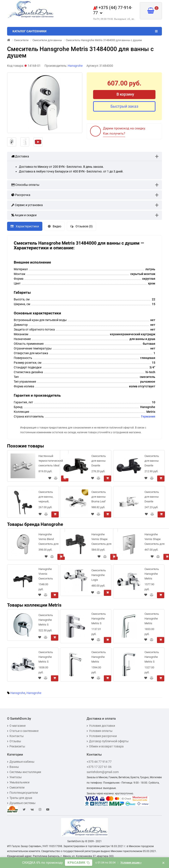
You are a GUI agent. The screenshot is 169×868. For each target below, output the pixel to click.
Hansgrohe (18, 693)
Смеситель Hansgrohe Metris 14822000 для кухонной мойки (152, 619)
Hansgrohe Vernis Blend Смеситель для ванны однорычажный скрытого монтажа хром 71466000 (49, 540)
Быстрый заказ (124, 106)
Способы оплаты (25, 185)
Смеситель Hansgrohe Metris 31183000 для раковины (99, 658)
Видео (55, 226)
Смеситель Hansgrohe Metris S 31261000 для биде (99, 619)
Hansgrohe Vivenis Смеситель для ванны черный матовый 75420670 (46, 575)
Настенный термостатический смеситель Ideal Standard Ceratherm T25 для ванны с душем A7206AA (51, 462)
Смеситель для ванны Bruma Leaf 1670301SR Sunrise (99, 498)
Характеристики (25, 226)
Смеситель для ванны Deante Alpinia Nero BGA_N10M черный (99, 462)
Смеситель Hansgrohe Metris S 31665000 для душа (46, 621)
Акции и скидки (24, 215)
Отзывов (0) (81, 226)
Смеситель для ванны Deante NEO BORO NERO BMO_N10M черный (152, 462)
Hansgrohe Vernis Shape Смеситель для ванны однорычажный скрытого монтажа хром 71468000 (155, 540)
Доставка (20, 156)
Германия (148, 416)
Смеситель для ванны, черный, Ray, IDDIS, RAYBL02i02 (46, 498)
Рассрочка (21, 195)
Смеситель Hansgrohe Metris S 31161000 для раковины (152, 658)
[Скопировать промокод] (79, 863)
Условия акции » (131, 863)
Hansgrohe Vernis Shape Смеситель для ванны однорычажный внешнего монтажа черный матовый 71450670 (102, 540)
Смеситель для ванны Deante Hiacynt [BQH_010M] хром (152, 498)
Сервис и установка (27, 205)
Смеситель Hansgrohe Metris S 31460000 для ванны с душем (46, 658)
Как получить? (114, 134)
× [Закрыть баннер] (163, 863)
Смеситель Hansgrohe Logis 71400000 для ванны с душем (99, 576)
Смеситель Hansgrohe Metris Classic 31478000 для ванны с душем (152, 575)
